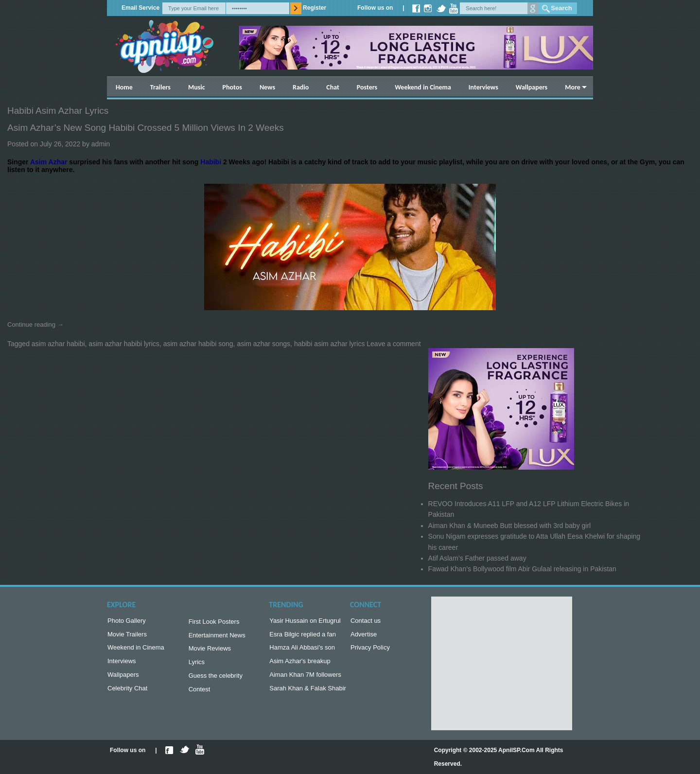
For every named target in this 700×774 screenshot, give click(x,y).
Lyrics (197, 666)
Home (124, 87)
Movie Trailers (127, 636)
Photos (232, 87)
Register (315, 8)
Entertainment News (217, 637)
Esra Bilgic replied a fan (303, 636)
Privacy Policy (370, 650)
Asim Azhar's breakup (300, 665)
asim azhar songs (263, 344)
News (267, 87)
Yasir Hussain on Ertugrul (305, 622)
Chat (333, 87)
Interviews (483, 87)
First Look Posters (214, 623)
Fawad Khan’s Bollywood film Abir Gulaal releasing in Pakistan (522, 569)
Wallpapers (532, 87)
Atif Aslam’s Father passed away (477, 558)
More (573, 87)
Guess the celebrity (216, 680)
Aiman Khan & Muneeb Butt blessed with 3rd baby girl (510, 526)
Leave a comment (394, 344)
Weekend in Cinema (423, 87)
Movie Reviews (210, 651)
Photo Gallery (127, 622)
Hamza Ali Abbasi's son (302, 650)
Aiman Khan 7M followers (305, 679)
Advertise (364, 636)
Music (197, 87)
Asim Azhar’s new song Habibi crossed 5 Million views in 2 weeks (146, 128)
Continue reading (35, 325)
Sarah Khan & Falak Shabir (308, 694)
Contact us (366, 622)
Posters (367, 87)
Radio (301, 87)
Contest (200, 695)
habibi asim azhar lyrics (330, 344)
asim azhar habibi (58, 344)
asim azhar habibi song (198, 344)
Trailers (160, 87)
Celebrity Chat (127, 694)
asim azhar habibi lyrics (124, 344)
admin (101, 144)
